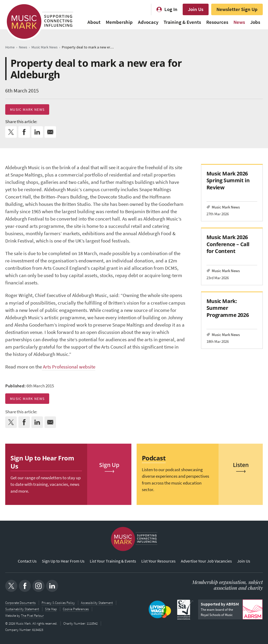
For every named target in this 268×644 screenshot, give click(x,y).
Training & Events (182, 22)
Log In (171, 9)
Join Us (196, 9)
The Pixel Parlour (32, 615)
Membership (119, 22)
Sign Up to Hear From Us (63, 561)
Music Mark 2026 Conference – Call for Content (228, 244)
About (94, 22)
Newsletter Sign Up (237, 9)
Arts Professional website (69, 367)
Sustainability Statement (22, 609)
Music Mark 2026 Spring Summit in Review (228, 180)
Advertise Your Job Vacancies (206, 561)
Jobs (255, 22)
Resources (217, 22)
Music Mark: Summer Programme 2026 (228, 308)
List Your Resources (158, 561)
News (239, 22)
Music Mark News (27, 109)
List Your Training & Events (113, 561)
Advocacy (148, 22)
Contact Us (27, 561)
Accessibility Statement (97, 603)
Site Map (51, 609)
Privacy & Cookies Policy (58, 603)
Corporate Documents (20, 603)
